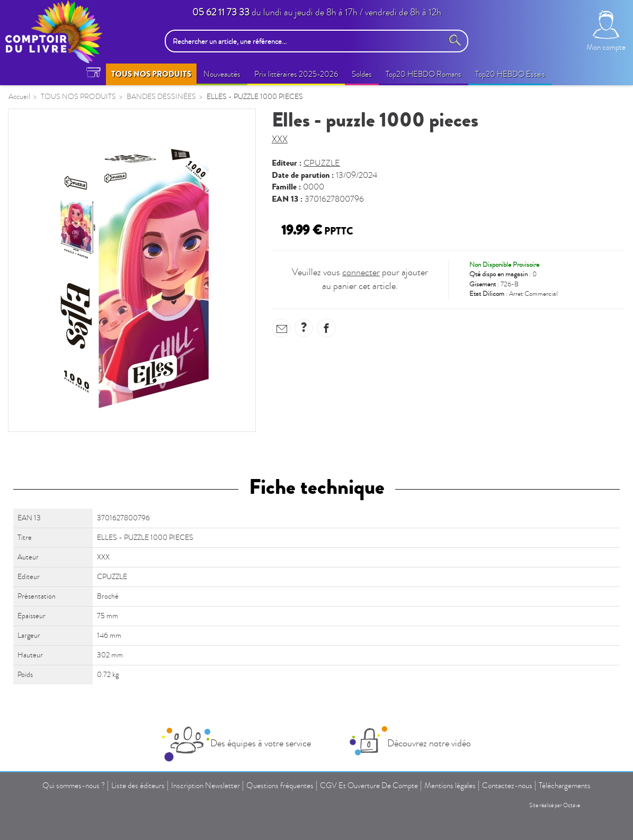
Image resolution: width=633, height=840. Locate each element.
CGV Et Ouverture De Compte (369, 785)
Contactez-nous (507, 785)
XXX (280, 139)
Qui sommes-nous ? (74, 785)
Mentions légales (450, 785)
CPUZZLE (322, 163)
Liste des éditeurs (138, 785)
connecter (361, 272)
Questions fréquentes (280, 785)
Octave (572, 805)
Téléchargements (565, 785)
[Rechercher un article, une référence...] (307, 41)
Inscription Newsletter (206, 785)
